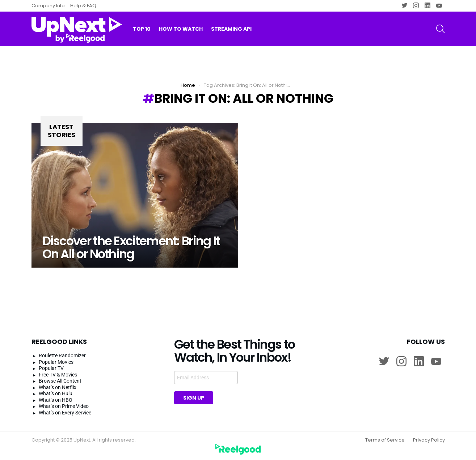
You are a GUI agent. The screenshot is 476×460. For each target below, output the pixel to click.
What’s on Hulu (56, 393)
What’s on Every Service (65, 413)
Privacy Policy (429, 440)
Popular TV (51, 368)
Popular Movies (56, 362)
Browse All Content (60, 381)
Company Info (48, 6)
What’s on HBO (56, 400)
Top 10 (142, 29)
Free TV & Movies (58, 375)
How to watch (181, 29)
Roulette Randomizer (62, 355)
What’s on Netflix (58, 387)
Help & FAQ (83, 6)
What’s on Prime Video (64, 406)
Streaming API (231, 29)
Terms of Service (385, 440)
